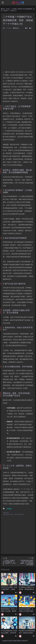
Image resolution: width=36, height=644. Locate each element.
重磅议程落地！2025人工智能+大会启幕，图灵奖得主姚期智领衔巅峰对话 (9, 610)
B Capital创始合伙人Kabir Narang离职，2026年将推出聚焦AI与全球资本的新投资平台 (9, 632)
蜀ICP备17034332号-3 (22, 641)
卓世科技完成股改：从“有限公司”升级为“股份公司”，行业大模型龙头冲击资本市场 (27, 610)
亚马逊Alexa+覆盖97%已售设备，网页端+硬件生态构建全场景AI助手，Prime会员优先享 (27, 588)
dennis (16, 28)
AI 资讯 (8, 9)
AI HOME (14, 641)
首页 (4, 9)
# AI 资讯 (9, 509)
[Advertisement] (18, 52)
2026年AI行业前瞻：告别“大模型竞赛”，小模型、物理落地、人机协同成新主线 (9, 588)
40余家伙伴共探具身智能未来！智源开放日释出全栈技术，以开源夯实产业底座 (27, 632)
